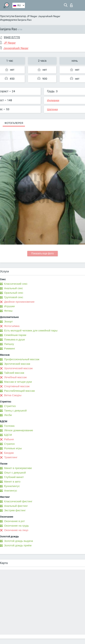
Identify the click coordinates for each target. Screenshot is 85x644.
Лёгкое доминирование (19, 430)
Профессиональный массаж (22, 359)
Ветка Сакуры (13, 395)
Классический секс (16, 284)
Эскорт (8, 322)
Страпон (9, 444)
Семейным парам (15, 335)
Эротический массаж (17, 364)
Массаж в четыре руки (18, 382)
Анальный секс (14, 288)
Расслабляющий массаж (19, 391)
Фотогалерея (14, 123)
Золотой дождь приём (18, 545)
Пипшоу (9, 344)
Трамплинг (11, 457)
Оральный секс (14, 293)
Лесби (8, 415)
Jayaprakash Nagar (49, 16)
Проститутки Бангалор (13, 16)
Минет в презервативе (18, 468)
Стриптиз (10, 406)
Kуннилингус (12, 486)
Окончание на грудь (16, 526)
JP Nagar (32, 16)
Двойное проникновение (19, 302)
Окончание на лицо (16, 530)
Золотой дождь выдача (19, 541)
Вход (71, 5)
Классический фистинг (18, 501)
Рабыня (9, 439)
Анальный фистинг (16, 506)
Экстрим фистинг (15, 510)
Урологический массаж (18, 368)
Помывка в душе (15, 340)
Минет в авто (12, 482)
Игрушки (9, 306)
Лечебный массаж (15, 377)
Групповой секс (14, 297)
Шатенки (52, 109)
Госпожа (9, 426)
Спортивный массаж (17, 386)
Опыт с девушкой (15, 473)
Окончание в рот (14, 521)
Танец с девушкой (15, 411)
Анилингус (11, 491)
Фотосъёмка (12, 326)
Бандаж (9, 453)
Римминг (10, 349)
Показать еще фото (42, 253)
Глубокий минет (14, 477)
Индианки (53, 100)
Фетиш (8, 311)
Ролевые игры (13, 448)
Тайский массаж (14, 373)
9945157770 (12, 37)
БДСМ (8, 435)
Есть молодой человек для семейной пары (31, 331)
